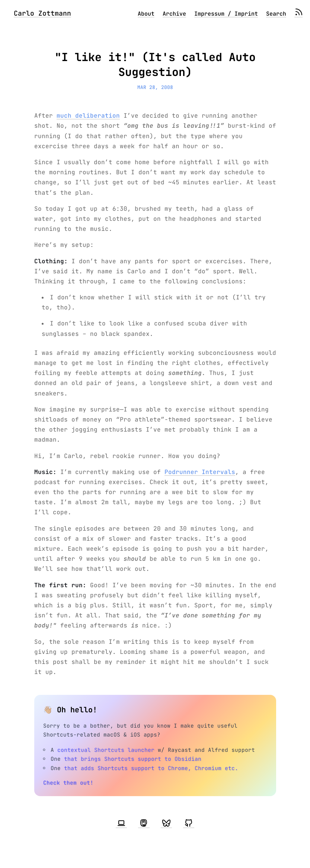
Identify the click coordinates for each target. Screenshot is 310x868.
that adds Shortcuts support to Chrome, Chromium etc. (151, 768)
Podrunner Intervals (200, 472)
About (146, 14)
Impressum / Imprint (226, 14)
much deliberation (88, 116)
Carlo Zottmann (42, 13)
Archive (174, 14)
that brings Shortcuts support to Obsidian (133, 759)
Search (276, 14)
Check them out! (68, 783)
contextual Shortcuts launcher (106, 750)
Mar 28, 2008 (155, 87)
